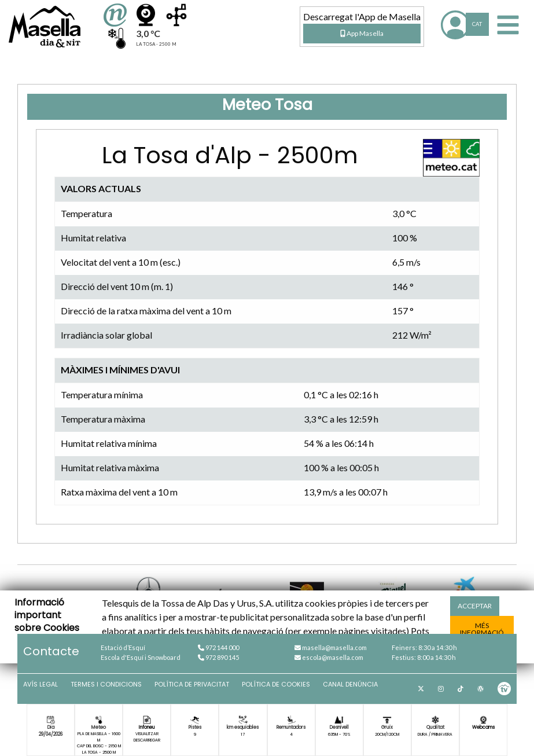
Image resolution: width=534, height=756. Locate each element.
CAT (477, 24)
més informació (482, 629)
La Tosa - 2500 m (99, 752)
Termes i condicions (106, 684)
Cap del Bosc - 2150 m (99, 746)
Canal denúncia (350, 684)
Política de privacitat (192, 684)
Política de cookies (276, 684)
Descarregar (147, 740)
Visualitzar (147, 734)
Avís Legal (40, 684)
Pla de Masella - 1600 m (99, 737)
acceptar (475, 606)
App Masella (362, 33)
